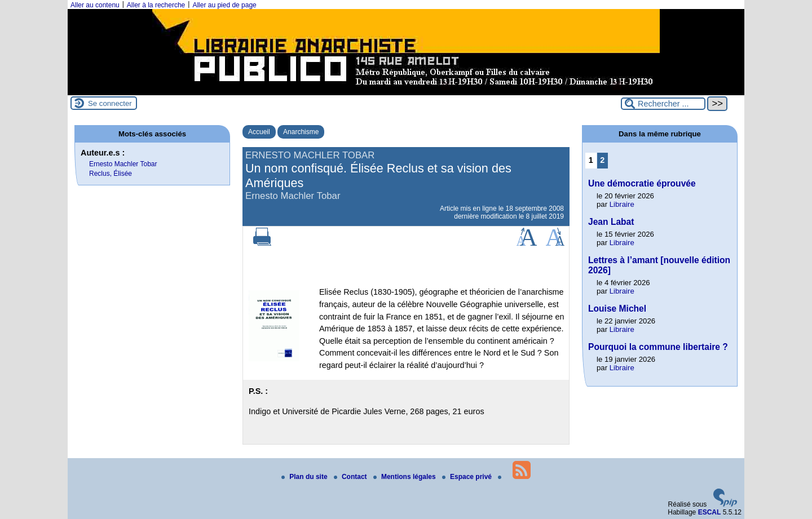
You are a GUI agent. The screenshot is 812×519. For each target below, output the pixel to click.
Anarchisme (301, 132)
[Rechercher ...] (663, 104)
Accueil (259, 132)
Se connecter (110, 103)
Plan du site (305, 477)
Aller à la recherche (156, 5)
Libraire (622, 204)
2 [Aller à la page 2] (602, 160)
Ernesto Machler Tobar (123, 164)
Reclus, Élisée (111, 174)
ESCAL (710, 512)
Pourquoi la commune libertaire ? (658, 347)
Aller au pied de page (224, 5)
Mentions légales (405, 477)
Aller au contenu (95, 5)
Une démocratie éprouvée (642, 183)
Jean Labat (611, 222)
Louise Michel (617, 309)
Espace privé (468, 477)
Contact (351, 477)
